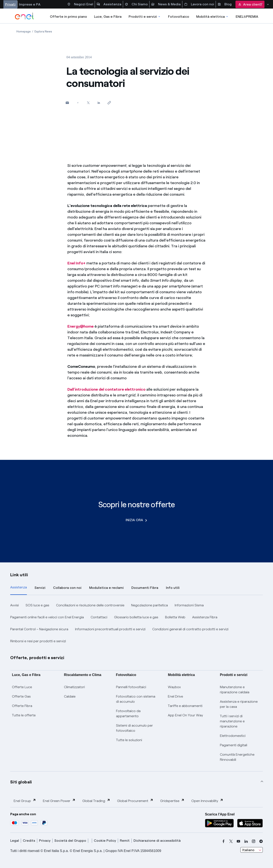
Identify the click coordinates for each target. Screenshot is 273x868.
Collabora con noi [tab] (67, 588)
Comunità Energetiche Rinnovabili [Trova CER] (237, 757)
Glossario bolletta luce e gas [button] (136, 617)
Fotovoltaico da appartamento (128, 713)
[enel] (24, 16)
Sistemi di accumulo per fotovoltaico (134, 728)
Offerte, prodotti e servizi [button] (37, 658)
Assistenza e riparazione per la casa (239, 704)
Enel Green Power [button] (59, 801)
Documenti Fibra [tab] (145, 588)
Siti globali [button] (21, 782)
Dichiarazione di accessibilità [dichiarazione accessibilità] (157, 841)
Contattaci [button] (99, 617)
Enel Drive (175, 696)
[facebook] (224, 841)
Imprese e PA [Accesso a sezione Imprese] (30, 4)
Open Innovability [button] (207, 801)
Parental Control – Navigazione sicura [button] (39, 629)
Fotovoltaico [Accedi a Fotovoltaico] (179, 17)
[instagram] (254, 841)
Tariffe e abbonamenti (185, 706)
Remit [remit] (125, 841)
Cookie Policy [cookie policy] (105, 841)
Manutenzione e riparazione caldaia (235, 690)
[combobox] (252, 850)
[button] (67, 103)
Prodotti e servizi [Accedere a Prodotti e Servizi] (145, 17)
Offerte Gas (21, 696)
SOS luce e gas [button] (37, 605)
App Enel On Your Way (185, 715)
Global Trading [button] (96, 801)
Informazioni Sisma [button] (189, 605)
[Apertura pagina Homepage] (24, 32)
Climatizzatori (74, 687)
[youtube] (238, 841)
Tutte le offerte (24, 715)
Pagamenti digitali (234, 745)
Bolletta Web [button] (175, 617)
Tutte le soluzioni (129, 740)
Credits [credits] (29, 841)
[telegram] (261, 841)
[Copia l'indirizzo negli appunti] (109, 103)
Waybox (174, 687)
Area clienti (250, 4)
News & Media (166, 4)
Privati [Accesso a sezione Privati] (10, 4)
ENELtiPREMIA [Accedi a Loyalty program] (247, 17)
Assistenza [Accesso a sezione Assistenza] (109, 4)
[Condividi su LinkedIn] (99, 103)
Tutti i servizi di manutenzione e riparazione (232, 721)
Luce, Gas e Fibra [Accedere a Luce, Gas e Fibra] (108, 17)
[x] (231, 841)
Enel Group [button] (25, 801)
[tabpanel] (136, 623)
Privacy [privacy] (45, 841)
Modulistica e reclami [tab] (106, 588)
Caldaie (70, 696)
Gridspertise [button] (172, 801)
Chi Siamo (136, 4)
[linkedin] (246, 841)
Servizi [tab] (40, 588)
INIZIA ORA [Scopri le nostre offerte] (136, 520)
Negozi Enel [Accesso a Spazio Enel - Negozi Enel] (80, 4)
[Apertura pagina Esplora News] (43, 32)
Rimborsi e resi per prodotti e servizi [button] (38, 641)
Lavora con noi (199, 4)
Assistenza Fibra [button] (205, 617)
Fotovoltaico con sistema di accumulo (136, 699)
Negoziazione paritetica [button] (150, 605)
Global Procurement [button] (135, 801)
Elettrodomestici (233, 736)
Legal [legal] (15, 841)
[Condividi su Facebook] (78, 103)
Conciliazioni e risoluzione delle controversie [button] (90, 605)
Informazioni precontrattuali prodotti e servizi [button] (110, 629)
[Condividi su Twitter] (88, 103)
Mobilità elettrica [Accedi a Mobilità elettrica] (212, 17)
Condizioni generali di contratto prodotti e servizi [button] (190, 629)
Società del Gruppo (70, 841)
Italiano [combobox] (248, 850)
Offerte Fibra (22, 706)
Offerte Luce (22, 687)
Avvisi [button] (15, 605)
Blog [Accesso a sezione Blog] (225, 4)
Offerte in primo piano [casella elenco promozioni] (68, 17)
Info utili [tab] (173, 588)
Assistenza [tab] (19, 587)
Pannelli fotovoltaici (131, 687)
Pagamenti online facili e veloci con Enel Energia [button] (47, 617)
